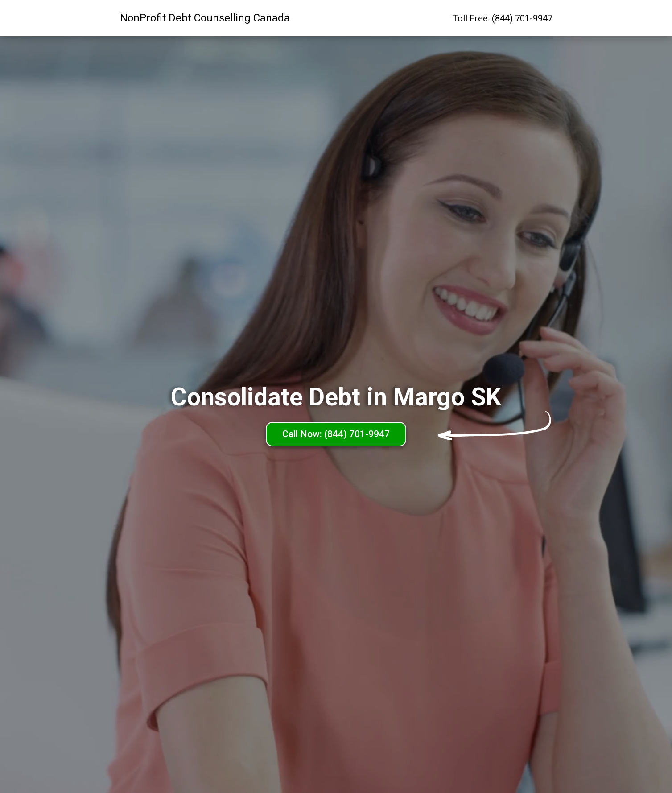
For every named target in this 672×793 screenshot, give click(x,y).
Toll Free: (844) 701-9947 (503, 18)
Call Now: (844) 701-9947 (336, 434)
